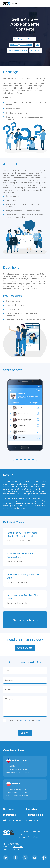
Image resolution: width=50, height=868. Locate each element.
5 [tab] (33, 460)
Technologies (34, 815)
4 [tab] (29, 460)
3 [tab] (25, 460)
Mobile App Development (25, 39)
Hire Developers (13, 821)
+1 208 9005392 (15, 844)
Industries (9, 815)
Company (32, 821)
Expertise (32, 809)
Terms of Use (33, 837)
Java (37, 45)
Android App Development (21, 45)
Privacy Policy (25, 721)
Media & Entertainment (18, 50)
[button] (25, 648)
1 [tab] (17, 460)
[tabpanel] (25, 415)
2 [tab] (21, 460)
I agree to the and (25, 721)
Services (8, 809)
